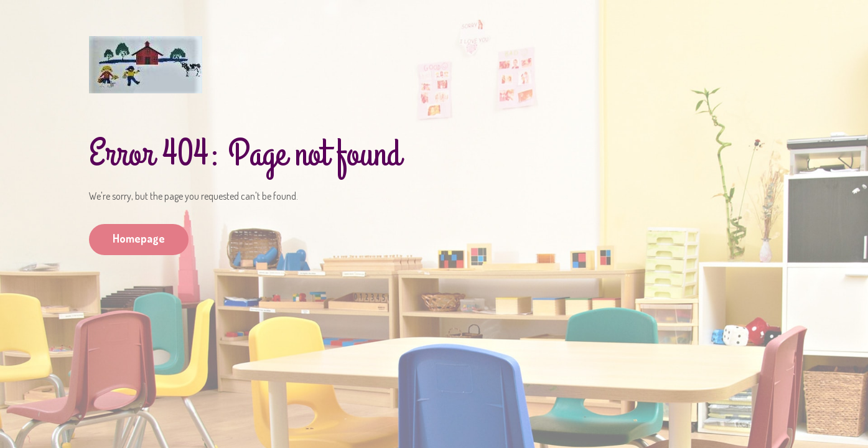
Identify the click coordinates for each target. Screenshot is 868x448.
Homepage (139, 238)
